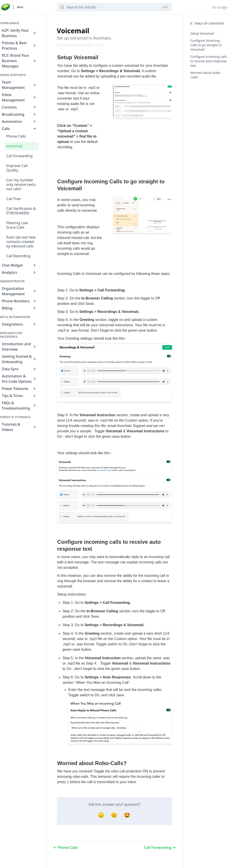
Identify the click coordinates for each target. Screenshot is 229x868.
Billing (19, 308)
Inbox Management (19, 97)
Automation (19, 121)
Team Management (19, 85)
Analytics (19, 272)
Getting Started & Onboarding (19, 359)
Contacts (19, 107)
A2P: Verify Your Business (19, 33)
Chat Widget (19, 265)
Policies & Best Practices (19, 46)
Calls (19, 129)
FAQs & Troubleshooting (19, 406)
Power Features (19, 389)
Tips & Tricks (19, 396)
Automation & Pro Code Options (19, 379)
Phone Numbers (19, 301)
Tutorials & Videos (19, 427)
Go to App (220, 7)
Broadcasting (19, 114)
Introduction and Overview (19, 347)
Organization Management (19, 291)
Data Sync (19, 369)
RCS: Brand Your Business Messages (19, 61)
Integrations (19, 324)
